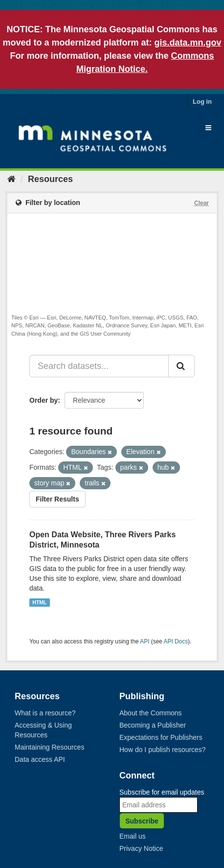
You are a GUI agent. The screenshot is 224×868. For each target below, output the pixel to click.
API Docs (176, 641)
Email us (133, 836)
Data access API (40, 759)
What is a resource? (45, 713)
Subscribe (142, 821)
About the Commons (151, 713)
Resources (50, 179)
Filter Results (57, 499)
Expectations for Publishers (161, 737)
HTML (39, 602)
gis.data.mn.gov (188, 43)
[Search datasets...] (99, 366)
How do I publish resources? (163, 750)
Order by (44, 400)
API (145, 641)
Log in (202, 102)
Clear (202, 203)
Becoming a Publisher (153, 725)
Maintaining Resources (49, 747)
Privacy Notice (141, 848)
